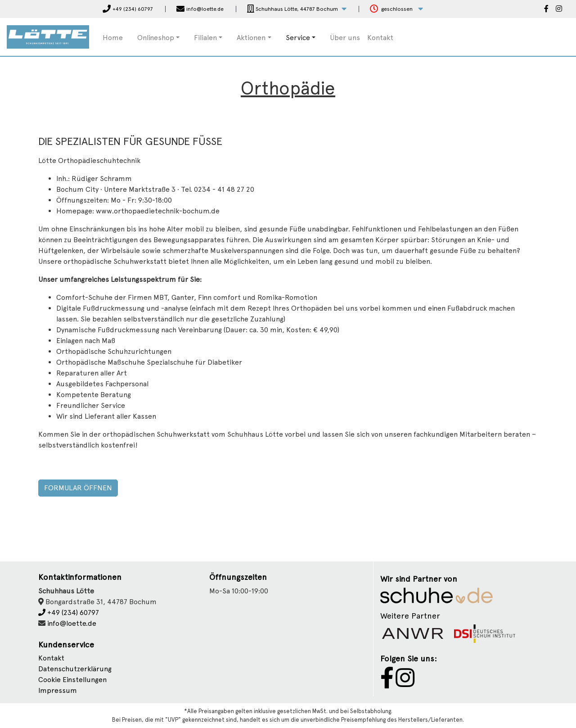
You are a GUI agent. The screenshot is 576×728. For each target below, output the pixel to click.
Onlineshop (156, 38)
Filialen (205, 38)
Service (298, 38)
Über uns (345, 38)
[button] (297, 9)
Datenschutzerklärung (75, 669)
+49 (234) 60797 (69, 613)
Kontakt (380, 38)
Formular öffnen (78, 488)
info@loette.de (72, 623)
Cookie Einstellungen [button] (72, 680)
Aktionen (251, 38)
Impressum (58, 690)
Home (113, 38)
